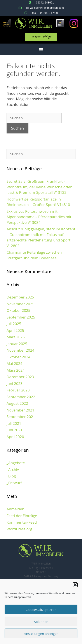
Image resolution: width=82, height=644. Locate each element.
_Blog (11, 476)
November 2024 (20, 350)
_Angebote (16, 463)
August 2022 (17, 403)
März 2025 (16, 337)
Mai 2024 (14, 363)
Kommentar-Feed (22, 522)
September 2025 (21, 317)
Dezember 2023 (20, 377)
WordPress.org (19, 529)
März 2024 (16, 370)
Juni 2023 (15, 384)
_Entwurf (14, 483)
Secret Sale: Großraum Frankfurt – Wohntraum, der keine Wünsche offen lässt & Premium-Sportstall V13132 (40, 187)
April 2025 (15, 330)
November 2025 (20, 304)
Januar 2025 (17, 344)
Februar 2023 (18, 390)
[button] (75, 585)
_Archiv (13, 470)
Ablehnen (41, 622)
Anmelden (15, 509)
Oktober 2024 (18, 357)
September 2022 (21, 397)
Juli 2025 (14, 324)
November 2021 (20, 410)
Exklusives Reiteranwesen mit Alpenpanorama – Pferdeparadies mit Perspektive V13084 (39, 217)
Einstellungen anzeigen (41, 634)
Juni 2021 (15, 430)
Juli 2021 (14, 423)
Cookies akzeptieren (41, 610)
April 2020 (15, 437)
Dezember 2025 (20, 297)
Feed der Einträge (22, 516)
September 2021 (21, 417)
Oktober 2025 (18, 310)
